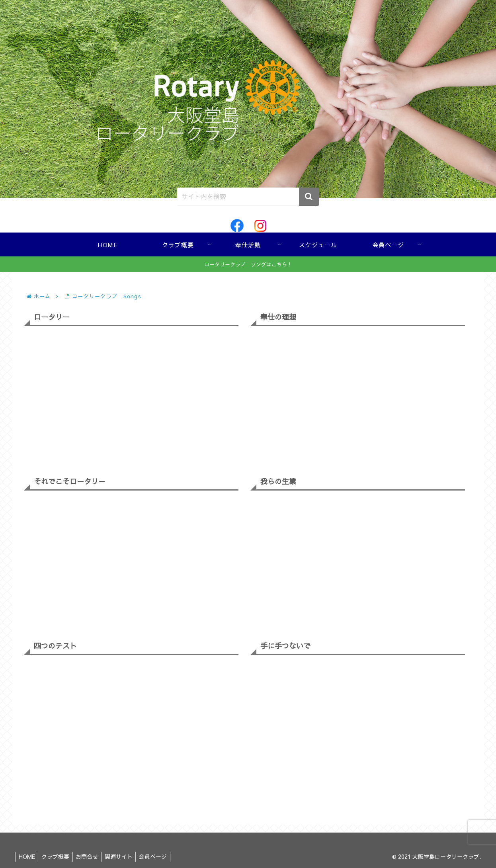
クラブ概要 (58, 856)
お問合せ (92, 856)
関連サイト (125, 856)
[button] (309, 197)
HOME (28, 856)
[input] (248, 197)
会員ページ (161, 856)
